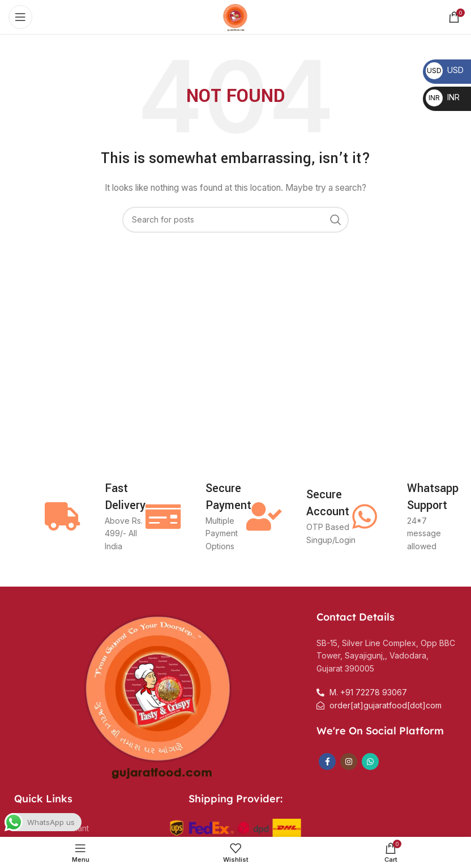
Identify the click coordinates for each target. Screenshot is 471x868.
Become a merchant (52, 828)
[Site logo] (236, 16)
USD (445, 70)
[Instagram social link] (349, 762)
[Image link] (160, 693)
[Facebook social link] (327, 762)
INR (443, 97)
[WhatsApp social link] (370, 762)
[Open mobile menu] (20, 17)
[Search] (236, 220)
